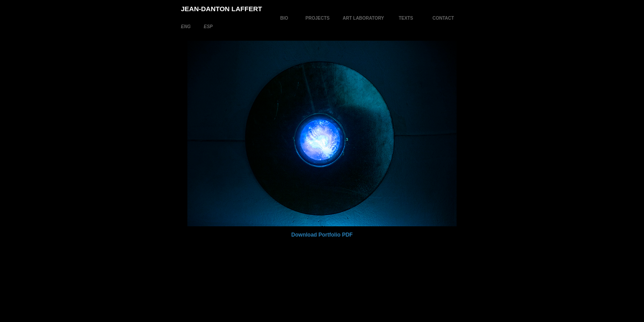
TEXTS (406, 18)
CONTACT (443, 18)
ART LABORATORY (363, 18)
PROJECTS (318, 18)
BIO (284, 18)
